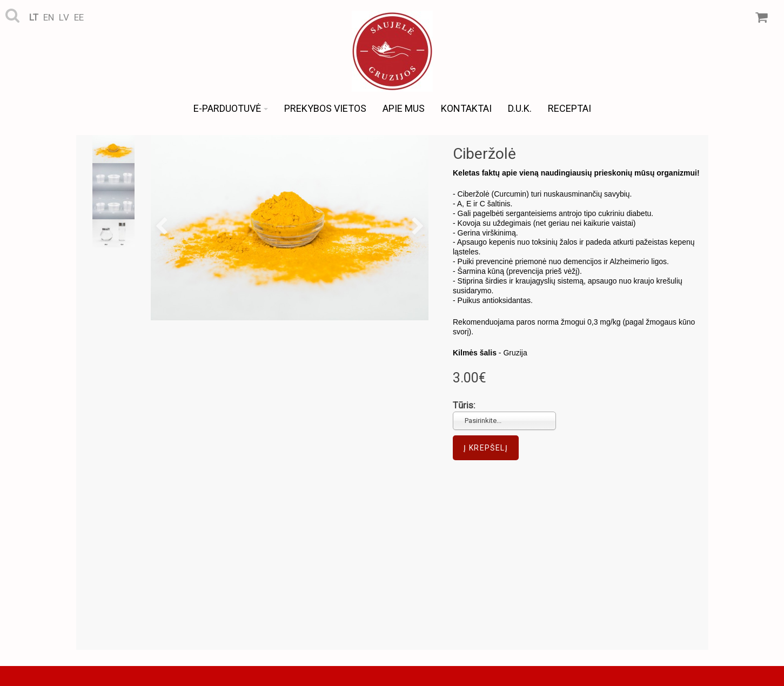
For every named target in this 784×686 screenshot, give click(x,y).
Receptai (569, 108)
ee (79, 17)
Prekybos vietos (325, 108)
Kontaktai (466, 108)
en (49, 17)
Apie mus (404, 108)
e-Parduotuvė (231, 108)
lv (64, 17)
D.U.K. (520, 108)
